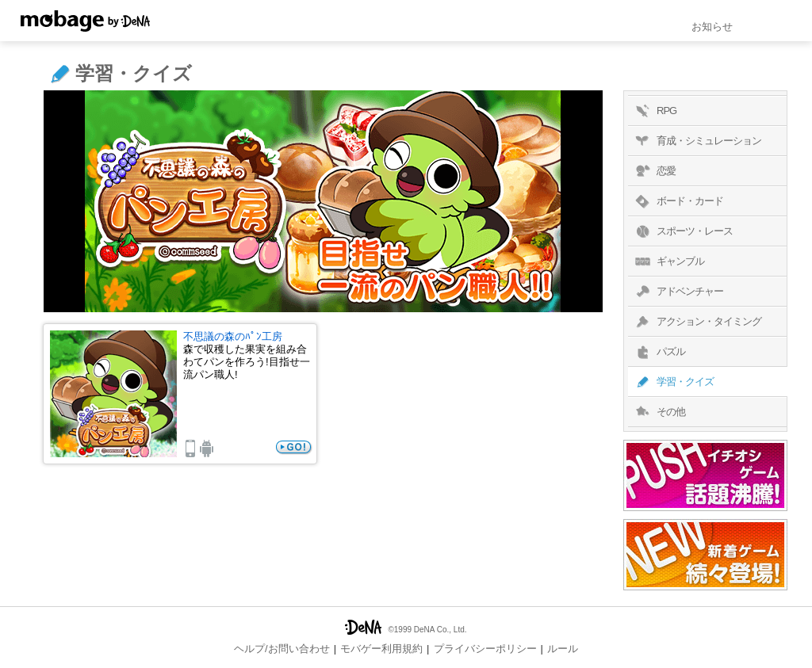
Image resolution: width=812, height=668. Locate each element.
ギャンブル (668, 261)
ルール (563, 649)
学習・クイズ (673, 382)
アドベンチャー (678, 292)
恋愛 (654, 171)
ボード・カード (678, 201)
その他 (659, 412)
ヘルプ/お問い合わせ (282, 649)
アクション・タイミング (697, 322)
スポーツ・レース (682, 231)
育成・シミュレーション (697, 141)
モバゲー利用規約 (381, 649)
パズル (659, 352)
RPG (654, 111)
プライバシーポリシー (485, 649)
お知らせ (712, 27)
